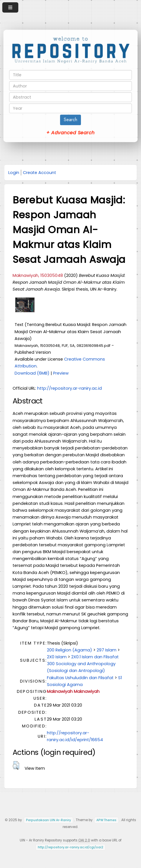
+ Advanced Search (70, 133)
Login (14, 173)
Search (70, 120)
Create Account (39, 173)
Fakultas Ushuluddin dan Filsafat (80, 678)
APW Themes (106, 820)
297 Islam (107, 650)
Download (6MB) (32, 373)
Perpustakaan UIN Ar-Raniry (48, 820)
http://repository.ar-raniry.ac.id (69, 388)
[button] (16, 765)
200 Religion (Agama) (69, 650)
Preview (61, 373)
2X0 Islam (57, 657)
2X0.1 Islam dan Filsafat (95, 657)
